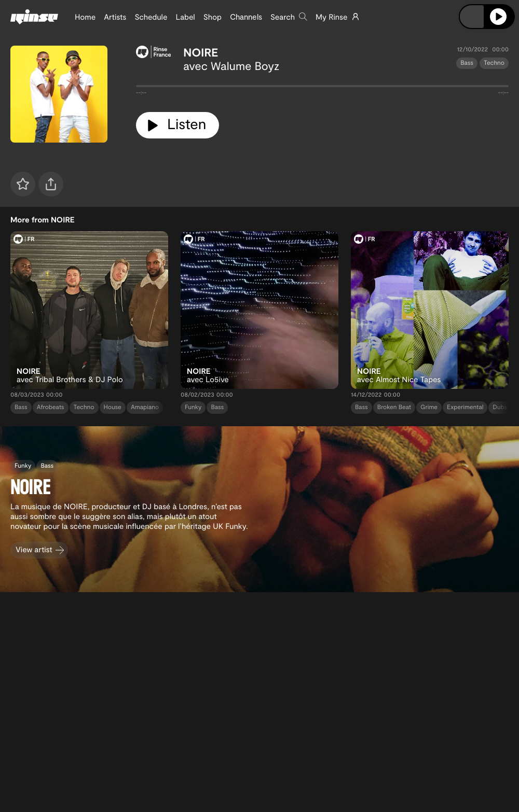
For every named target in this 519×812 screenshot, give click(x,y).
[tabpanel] (322, 88)
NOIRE (201, 52)
